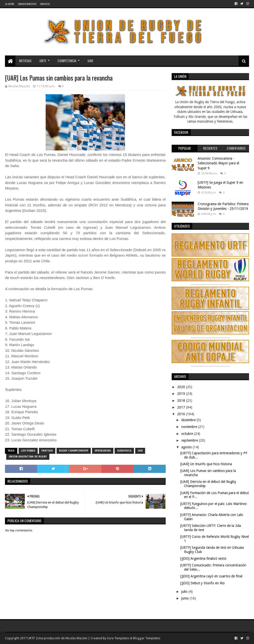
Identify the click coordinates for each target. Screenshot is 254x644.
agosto (187, 447)
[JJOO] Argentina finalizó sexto (203, 558)
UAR (90, 61)
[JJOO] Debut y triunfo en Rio (203, 583)
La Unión (10, 4)
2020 (182, 387)
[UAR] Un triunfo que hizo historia (206, 464)
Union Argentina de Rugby (28, 457)
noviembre (190, 427)
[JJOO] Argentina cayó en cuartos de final (211, 576)
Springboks (103, 451)
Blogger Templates (147, 638)
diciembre (189, 420)
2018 (182, 401)
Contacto (45, 4)
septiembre (190, 440)
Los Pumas (28, 451)
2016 (182, 414)
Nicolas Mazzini (76, 638)
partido (47, 451)
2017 (182, 407)
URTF (43, 61)
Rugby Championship (74, 451)
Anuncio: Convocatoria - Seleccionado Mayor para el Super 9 (218, 163)
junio (186, 598)
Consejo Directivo (27, 4)
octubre (188, 434)
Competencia (67, 61)
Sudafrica (124, 451)
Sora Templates (118, 638)
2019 (182, 394)
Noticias (25, 61)
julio (185, 592)
